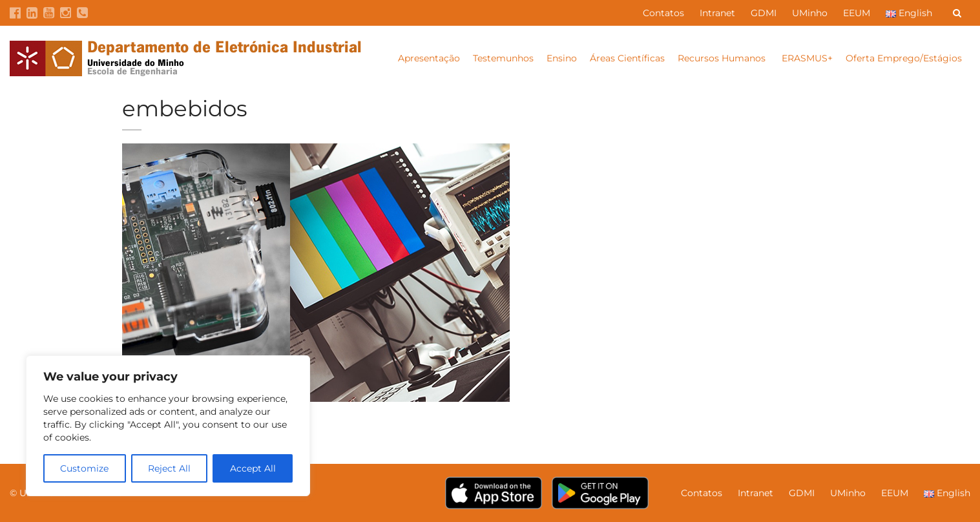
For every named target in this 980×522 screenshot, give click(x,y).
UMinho (810, 13)
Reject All (169, 468)
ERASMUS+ (807, 58)
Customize (84, 468)
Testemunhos (503, 58)
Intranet (717, 13)
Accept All (253, 468)
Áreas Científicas (627, 58)
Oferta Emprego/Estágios (905, 58)
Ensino (562, 58)
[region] (168, 426)
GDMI (764, 13)
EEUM (857, 13)
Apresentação (429, 58)
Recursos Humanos (723, 58)
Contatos (663, 13)
